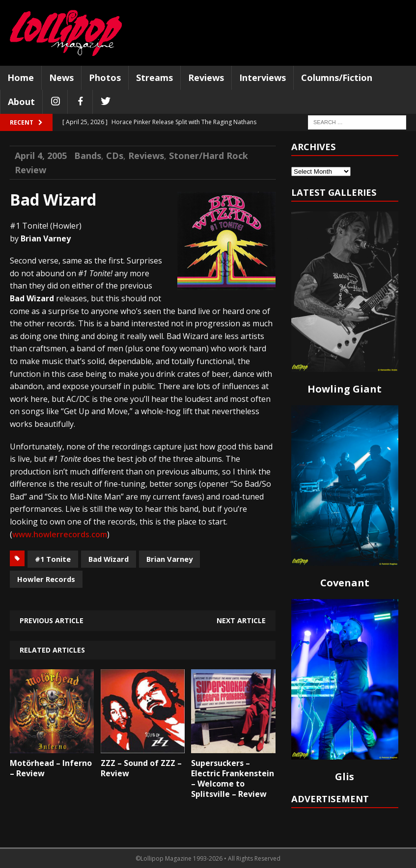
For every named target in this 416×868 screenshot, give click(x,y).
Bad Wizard (109, 559)
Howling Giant (345, 389)
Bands (88, 156)
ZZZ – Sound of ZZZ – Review (141, 768)
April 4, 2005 (41, 156)
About (21, 102)
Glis (345, 776)
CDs (115, 156)
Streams (154, 78)
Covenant (345, 583)
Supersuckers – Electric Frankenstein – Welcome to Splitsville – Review (233, 778)
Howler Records (46, 579)
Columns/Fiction (337, 78)
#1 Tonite (53, 559)
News (61, 78)
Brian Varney (169, 559)
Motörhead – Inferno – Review (51, 768)
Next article (241, 620)
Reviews (206, 78)
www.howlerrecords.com (60, 534)
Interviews (263, 78)
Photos (105, 78)
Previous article (52, 620)
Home (21, 78)
